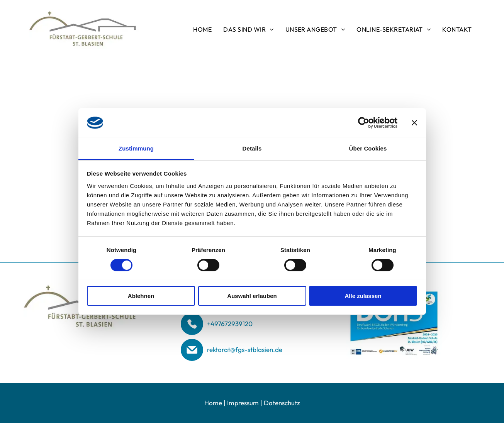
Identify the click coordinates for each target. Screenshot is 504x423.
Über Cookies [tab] (368, 148)
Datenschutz (282, 403)
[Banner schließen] (414, 123)
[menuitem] (202, 29)
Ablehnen (141, 296)
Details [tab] (252, 148)
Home (213, 403)
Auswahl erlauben (252, 296)
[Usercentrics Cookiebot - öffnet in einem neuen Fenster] (364, 123)
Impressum (243, 403)
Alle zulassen (363, 296)
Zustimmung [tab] (136, 148)
